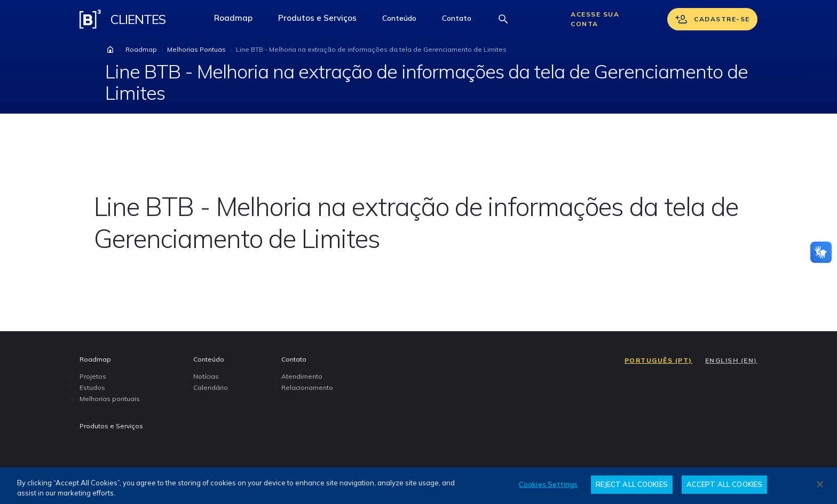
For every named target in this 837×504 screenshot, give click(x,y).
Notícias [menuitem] (206, 376)
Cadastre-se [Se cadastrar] (712, 19)
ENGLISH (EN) (731, 360)
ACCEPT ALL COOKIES (724, 484)
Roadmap (240, 21)
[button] (399, 19)
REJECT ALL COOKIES (632, 484)
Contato (463, 21)
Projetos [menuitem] (93, 376)
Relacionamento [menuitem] (307, 387)
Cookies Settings (548, 484)
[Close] (820, 484)
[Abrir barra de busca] (503, 19)
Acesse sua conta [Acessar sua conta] (595, 19)
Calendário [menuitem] (211, 387)
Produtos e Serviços (324, 21)
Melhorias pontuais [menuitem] (110, 399)
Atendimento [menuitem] (302, 376)
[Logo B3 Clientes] (90, 19)
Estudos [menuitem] (92, 387)
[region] (418, 486)
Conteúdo (406, 21)
